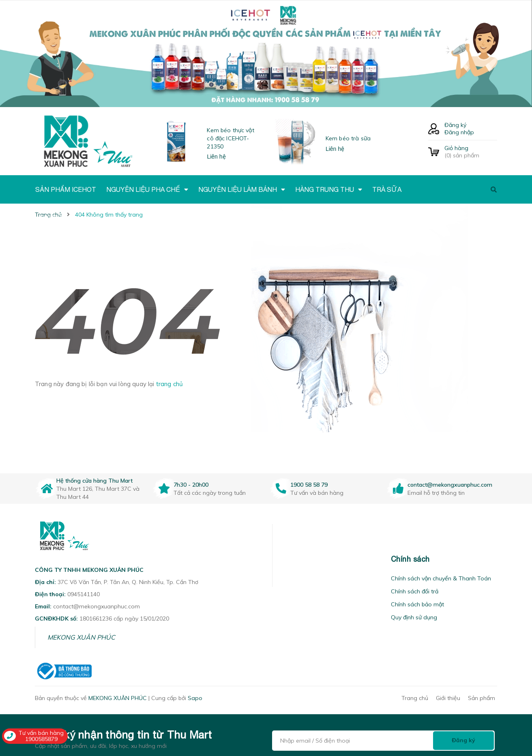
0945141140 (84, 594)
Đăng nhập (459, 132)
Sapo (195, 698)
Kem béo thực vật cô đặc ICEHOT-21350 (230, 138)
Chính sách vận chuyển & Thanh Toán (441, 578)
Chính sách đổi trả (415, 591)
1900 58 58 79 (309, 485)
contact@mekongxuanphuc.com (450, 485)
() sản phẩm (471, 152)
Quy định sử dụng (414, 617)
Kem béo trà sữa (348, 138)
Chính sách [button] (410, 559)
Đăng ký (455, 125)
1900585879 (41, 739)
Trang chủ (415, 698)
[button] (283, 559)
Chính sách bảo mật (417, 604)
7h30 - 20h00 (191, 485)
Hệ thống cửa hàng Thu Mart (94, 481)
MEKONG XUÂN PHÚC (81, 637)
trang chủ (169, 384)
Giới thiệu (448, 698)
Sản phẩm (482, 698)
